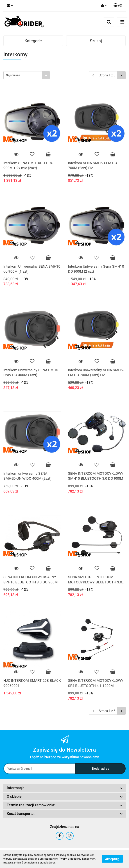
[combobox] (27, 75)
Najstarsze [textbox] (13, 75)
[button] (118, 6)
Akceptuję (112, 859)
